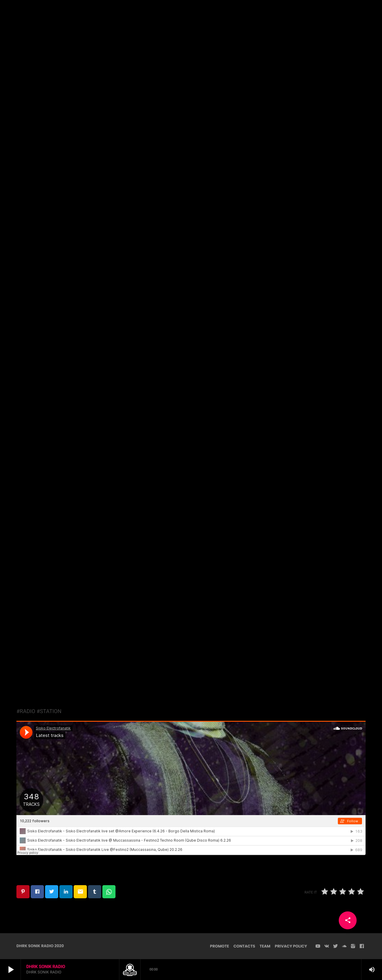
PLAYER (355, 15)
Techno (191, 100)
